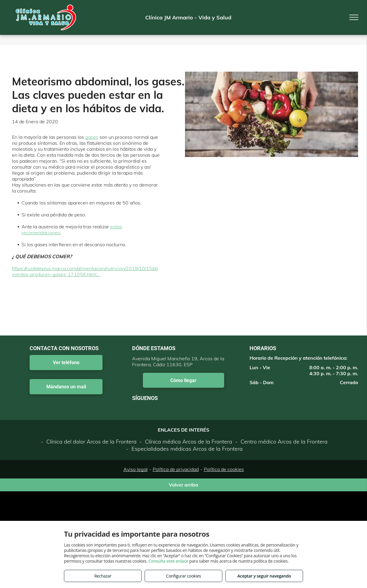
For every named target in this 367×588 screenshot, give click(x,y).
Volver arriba (183, 485)
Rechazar (103, 576)
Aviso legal (136, 469)
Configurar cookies (184, 576)
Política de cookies (224, 469)
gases (92, 137)
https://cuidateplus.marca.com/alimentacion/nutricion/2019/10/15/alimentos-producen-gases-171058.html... (85, 271)
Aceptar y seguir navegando (264, 576)
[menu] (354, 17)
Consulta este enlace (168, 561)
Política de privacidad (176, 469)
